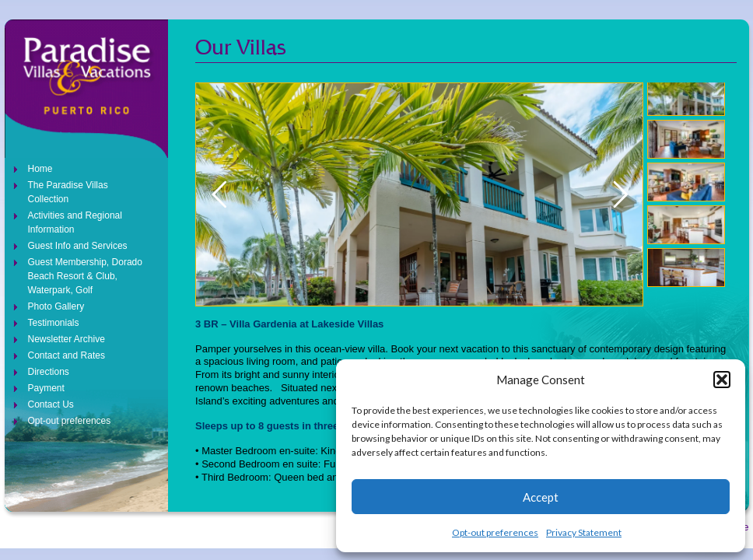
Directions (49, 372)
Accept (541, 497)
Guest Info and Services (78, 246)
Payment (46, 388)
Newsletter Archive (67, 339)
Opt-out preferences (495, 532)
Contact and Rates (67, 355)
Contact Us (51, 404)
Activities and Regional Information (75, 222)
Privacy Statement (584, 532)
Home (40, 169)
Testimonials (54, 323)
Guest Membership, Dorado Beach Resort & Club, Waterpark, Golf (85, 276)
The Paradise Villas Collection (68, 192)
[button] (722, 380)
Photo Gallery (56, 306)
